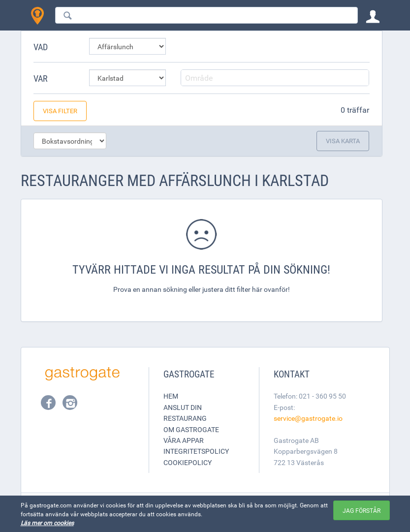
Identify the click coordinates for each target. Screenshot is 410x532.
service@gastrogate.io (308, 418)
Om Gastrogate (191, 429)
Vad (41, 47)
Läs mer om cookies (47, 523)
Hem (171, 396)
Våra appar (184, 440)
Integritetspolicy (196, 451)
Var (41, 78)
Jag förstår (362, 510)
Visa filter (60, 111)
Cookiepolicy (188, 462)
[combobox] (206, 15)
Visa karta (343, 141)
